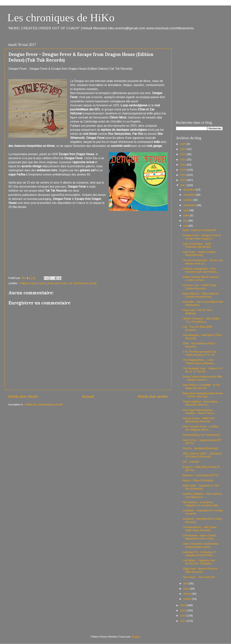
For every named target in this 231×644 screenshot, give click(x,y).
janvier (188, 599)
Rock (50, 283)
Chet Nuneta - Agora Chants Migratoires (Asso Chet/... (199, 537)
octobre (188, 200)
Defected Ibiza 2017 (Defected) (201, 435)
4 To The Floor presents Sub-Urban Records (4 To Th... (200, 353)
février (187, 594)
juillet (187, 215)
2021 (183, 165)
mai (186, 226)
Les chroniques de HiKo (61, 18)
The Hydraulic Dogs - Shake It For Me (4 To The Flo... (203, 370)
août (186, 210)
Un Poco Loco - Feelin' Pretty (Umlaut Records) (200, 287)
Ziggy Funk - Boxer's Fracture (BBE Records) (200, 570)
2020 (183, 170)
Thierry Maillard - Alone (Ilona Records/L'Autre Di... (200, 403)
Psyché (42, 283)
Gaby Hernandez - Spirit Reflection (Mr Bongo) (197, 245)
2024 (183, 149)
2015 (183, 610)
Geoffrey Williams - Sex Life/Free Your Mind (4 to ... (202, 495)
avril (186, 583)
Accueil (88, 396)
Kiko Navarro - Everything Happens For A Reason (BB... (201, 504)
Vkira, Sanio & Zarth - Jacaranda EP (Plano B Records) (202, 455)
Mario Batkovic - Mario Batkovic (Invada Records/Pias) (201, 295)
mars (187, 589)
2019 (183, 175)
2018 (183, 180)
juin (186, 221)
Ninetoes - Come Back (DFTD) (200, 475)
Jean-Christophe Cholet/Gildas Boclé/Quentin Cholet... (201, 545)
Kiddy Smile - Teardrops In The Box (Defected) (201, 487)
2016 (183, 605)
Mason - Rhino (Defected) (198, 480)
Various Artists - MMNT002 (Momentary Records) (199, 420)
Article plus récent (23, 396)
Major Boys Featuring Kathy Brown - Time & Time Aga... (203, 395)
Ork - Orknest (191, 462)
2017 (183, 185)
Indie (33, 283)
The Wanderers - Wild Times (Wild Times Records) (200, 529)
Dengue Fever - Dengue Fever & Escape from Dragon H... (202, 237)
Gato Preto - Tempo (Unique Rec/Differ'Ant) (199, 254)
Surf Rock (61, 283)
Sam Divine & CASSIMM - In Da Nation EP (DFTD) (201, 386)
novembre (189, 195)
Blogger (136, 637)
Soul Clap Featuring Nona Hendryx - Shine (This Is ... (200, 412)
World (93, 283)
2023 (183, 154)
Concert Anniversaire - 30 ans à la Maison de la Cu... (203, 262)
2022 (183, 160)
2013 (183, 621)
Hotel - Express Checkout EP (200, 230)
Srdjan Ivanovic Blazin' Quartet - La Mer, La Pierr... (201, 278)
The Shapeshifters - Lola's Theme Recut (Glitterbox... (199, 362)
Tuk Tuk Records (78, 283)
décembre (189, 190)
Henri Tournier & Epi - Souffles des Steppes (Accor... (201, 428)
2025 (183, 144)
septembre (190, 205)
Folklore (24, 283)
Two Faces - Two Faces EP (199, 577)
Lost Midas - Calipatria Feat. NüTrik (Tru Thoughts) (199, 562)
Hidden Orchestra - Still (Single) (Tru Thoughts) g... (201, 320)
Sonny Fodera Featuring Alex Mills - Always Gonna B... (202, 378)
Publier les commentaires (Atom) (44, 405)
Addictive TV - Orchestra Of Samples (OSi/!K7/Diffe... (199, 554)
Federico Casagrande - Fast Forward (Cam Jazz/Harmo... (201, 270)
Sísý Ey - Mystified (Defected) (200, 448)
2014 (183, 616)
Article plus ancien (153, 396)
